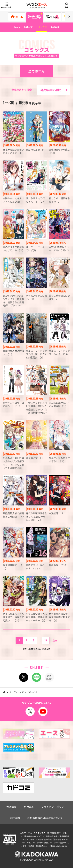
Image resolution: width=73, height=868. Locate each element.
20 (46, 640)
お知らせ (55, 27)
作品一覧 (28, 27)
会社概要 (11, 807)
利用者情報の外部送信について (45, 818)
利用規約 (29, 807)
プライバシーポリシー (54, 807)
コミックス (42, 27)
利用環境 (15, 818)
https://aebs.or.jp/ (58, 846)
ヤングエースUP (17, 692)
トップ (17, 27)
